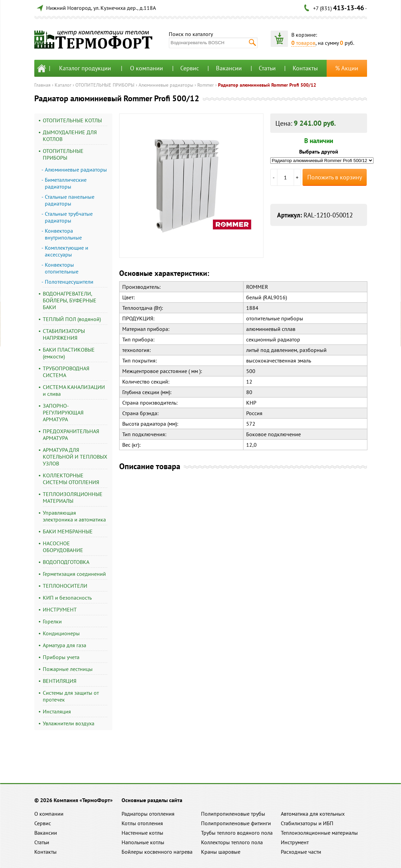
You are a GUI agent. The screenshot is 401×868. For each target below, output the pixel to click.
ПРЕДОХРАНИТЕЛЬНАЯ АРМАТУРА (71, 435)
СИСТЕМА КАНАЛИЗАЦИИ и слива (74, 390)
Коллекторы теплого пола (232, 842)
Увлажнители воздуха (69, 723)
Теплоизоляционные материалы (319, 833)
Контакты (305, 68)
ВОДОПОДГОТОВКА (66, 562)
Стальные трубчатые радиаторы (69, 217)
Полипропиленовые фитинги (236, 823)
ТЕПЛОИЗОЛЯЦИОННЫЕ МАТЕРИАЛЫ (73, 497)
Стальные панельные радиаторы (70, 200)
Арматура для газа (65, 645)
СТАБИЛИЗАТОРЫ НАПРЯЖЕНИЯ (64, 334)
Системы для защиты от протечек (71, 696)
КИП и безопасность (67, 598)
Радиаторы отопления (148, 814)
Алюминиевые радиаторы (166, 85)
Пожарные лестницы (68, 669)
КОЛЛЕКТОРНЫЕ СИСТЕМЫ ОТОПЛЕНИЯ (71, 479)
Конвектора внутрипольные (63, 234)
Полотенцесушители (69, 282)
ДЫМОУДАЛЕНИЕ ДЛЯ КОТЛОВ (70, 136)
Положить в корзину (335, 177)
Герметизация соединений (74, 574)
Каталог (63, 85)
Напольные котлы (143, 842)
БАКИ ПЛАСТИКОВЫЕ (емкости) (69, 353)
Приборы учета (61, 657)
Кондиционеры (61, 633)
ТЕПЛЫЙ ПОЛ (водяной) (72, 319)
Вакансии (229, 68)
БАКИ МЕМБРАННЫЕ (68, 531)
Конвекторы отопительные (62, 268)
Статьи (267, 68)
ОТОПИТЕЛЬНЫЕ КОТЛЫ (72, 120)
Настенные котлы (142, 833)
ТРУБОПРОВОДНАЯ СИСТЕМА (66, 372)
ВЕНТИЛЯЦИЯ (60, 681)
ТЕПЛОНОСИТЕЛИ (65, 586)
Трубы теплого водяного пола (237, 833)
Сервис (190, 68)
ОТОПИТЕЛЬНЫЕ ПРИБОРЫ (105, 85)
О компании (147, 68)
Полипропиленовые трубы (233, 814)
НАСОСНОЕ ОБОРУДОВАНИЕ (63, 547)
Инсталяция (57, 711)
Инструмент (295, 842)
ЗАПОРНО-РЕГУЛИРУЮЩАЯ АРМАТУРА (63, 412)
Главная (42, 85)
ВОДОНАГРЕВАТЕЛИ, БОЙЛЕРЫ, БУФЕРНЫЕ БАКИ (70, 300)
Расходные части (301, 852)
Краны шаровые (221, 852)
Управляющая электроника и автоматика (74, 516)
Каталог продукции (85, 68)
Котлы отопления (142, 823)
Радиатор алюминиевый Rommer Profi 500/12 (267, 85)
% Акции (347, 68)
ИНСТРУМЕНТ (60, 609)
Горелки (52, 621)
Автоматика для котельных (313, 814)
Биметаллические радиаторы (66, 183)
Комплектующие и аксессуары (67, 251)
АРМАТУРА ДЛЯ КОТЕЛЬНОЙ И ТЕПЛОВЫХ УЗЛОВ (75, 457)
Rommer (206, 85)
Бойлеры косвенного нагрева (157, 852)
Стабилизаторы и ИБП (307, 823)
